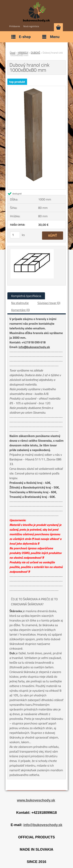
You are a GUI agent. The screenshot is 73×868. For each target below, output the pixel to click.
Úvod (13, 53)
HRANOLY (23, 53)
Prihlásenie (15, 26)
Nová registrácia (31, 26)
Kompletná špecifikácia (26, 296)
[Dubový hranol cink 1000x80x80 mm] (37, 88)
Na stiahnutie (20, 303)
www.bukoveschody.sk (36, 800)
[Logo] (36, 12)
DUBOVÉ (35, 53)
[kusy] (15, 235)
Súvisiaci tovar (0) (49, 303)
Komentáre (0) (21, 310)
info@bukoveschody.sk (34, 347)
